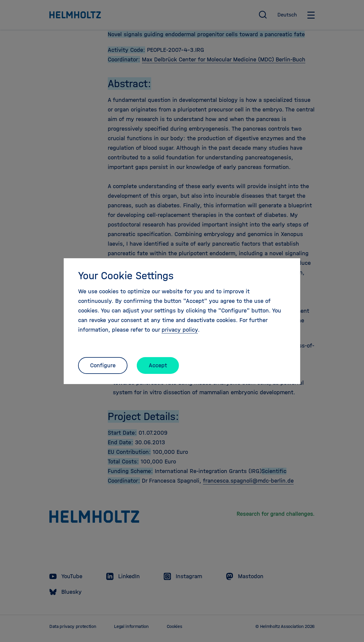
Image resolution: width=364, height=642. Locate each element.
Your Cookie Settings (126, 276)
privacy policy (180, 330)
